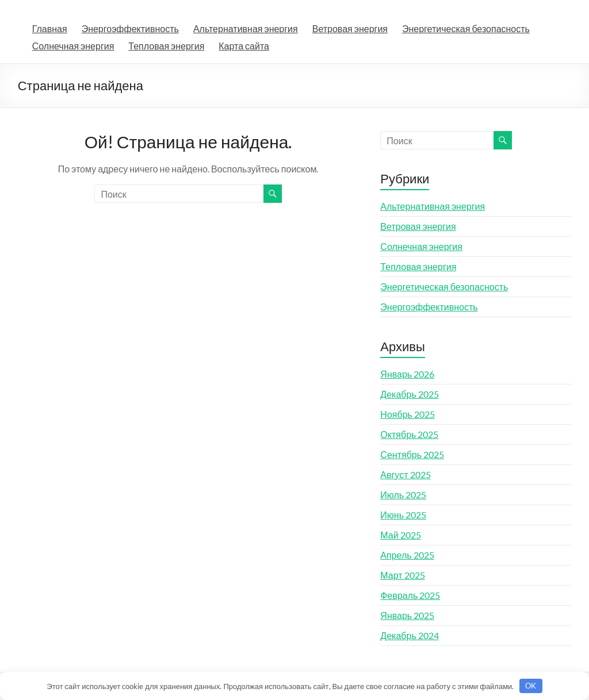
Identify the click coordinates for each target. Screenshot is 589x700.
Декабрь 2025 (409, 394)
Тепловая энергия (166, 46)
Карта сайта (244, 46)
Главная (50, 28)
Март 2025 (402, 575)
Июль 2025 (403, 495)
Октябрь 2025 (409, 434)
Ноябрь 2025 (408, 414)
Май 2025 (400, 535)
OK (531, 686)
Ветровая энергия (350, 28)
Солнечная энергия (73, 46)
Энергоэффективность (130, 28)
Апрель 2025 (407, 555)
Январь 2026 (407, 374)
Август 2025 (405, 474)
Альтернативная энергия (246, 28)
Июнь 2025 (403, 515)
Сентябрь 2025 (412, 454)
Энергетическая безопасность (466, 28)
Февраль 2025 (410, 595)
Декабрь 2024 (409, 635)
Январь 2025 (407, 615)
